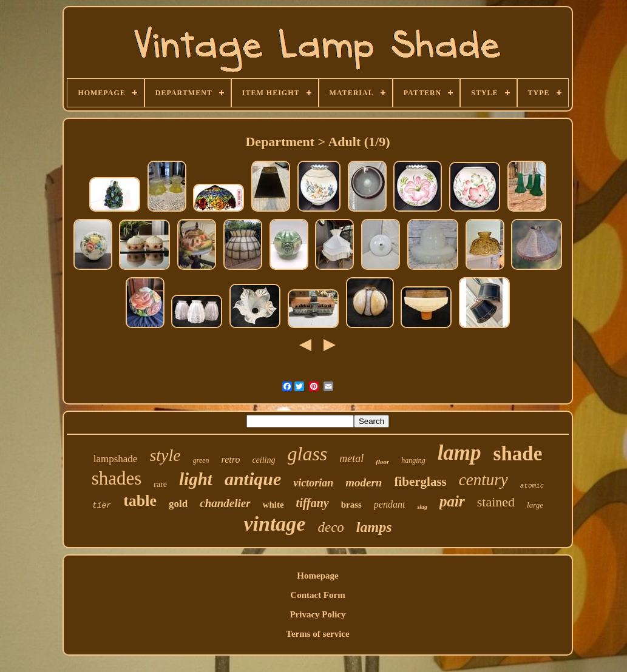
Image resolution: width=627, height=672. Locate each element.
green (201, 460)
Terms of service (317, 634)
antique (253, 479)
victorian (313, 483)
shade (518, 454)
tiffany (313, 503)
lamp (459, 453)
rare (160, 484)
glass (308, 454)
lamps (374, 527)
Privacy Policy (317, 614)
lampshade (116, 459)
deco (330, 527)
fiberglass (420, 482)
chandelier (225, 503)
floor (382, 462)
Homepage (317, 576)
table (140, 501)
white (273, 505)
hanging (413, 460)
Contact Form (317, 595)
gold (178, 504)
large (535, 505)
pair (452, 501)
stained (496, 502)
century (483, 480)
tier (102, 506)
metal (351, 459)
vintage (274, 524)
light (196, 479)
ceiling (263, 460)
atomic (532, 486)
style (165, 455)
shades (117, 478)
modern (364, 482)
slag (422, 507)
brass (351, 505)
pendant (390, 504)
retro (231, 459)
